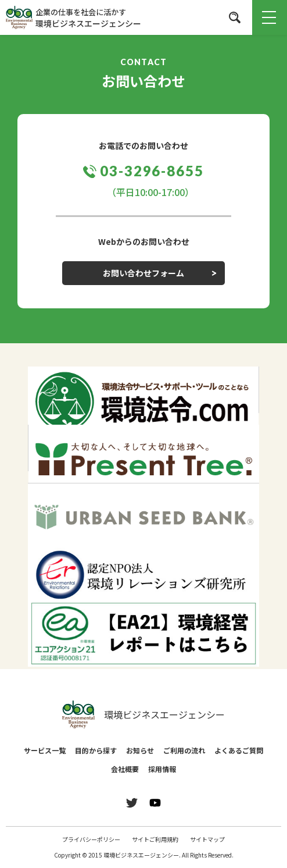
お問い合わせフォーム (143, 273)
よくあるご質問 (239, 750)
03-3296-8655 (152, 171)
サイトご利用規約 (155, 839)
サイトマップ (207, 839)
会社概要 (125, 769)
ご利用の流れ (184, 750)
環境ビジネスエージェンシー (143, 714)
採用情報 (162, 769)
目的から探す (96, 750)
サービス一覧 (45, 750)
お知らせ (140, 750)
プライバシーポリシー (91, 839)
